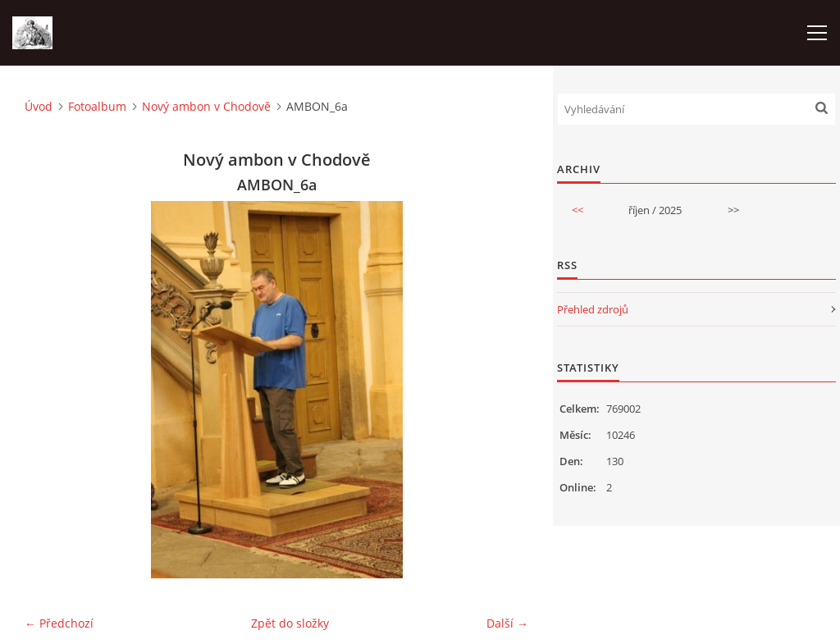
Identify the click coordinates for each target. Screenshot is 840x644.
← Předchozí (59, 623)
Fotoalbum (97, 106)
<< (577, 210)
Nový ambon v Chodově (206, 106)
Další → (507, 623)
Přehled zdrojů (593, 309)
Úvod (39, 106)
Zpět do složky (290, 623)
